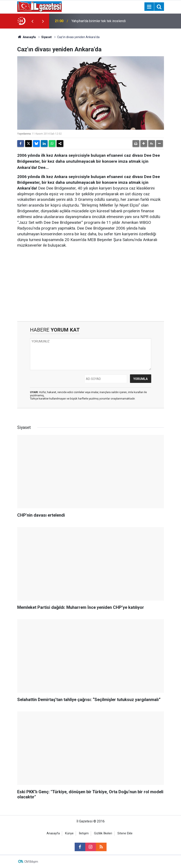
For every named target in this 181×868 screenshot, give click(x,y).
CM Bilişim (31, 862)
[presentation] (33, 21)
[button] (144, 144)
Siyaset (46, 37)
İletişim (84, 833)
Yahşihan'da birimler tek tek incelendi (99, 21)
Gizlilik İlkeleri (103, 833)
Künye (69, 833)
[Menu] (149, 7)
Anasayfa (27, 37)
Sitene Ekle (125, 833)
